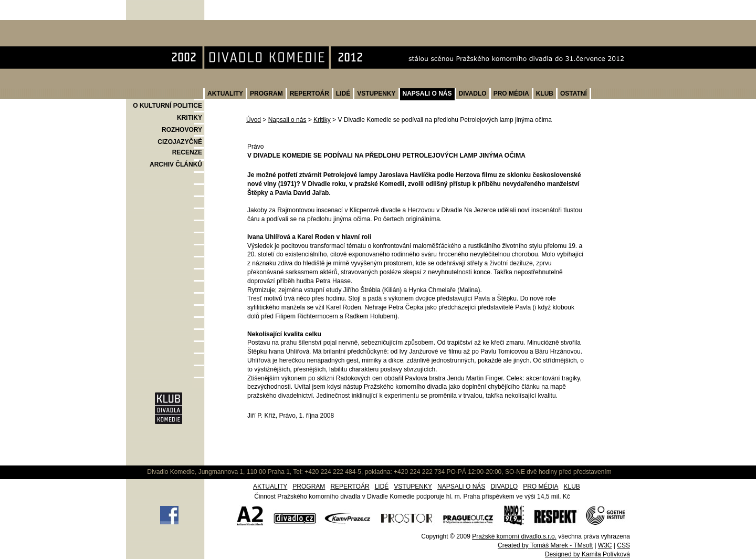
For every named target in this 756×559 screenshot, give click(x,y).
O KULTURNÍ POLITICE (167, 106)
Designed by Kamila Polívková (587, 554)
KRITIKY (190, 118)
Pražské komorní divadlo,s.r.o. (514, 536)
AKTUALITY (225, 94)
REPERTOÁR (309, 94)
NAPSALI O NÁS (427, 94)
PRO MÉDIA (511, 94)
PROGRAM (266, 94)
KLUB (545, 94)
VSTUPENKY (376, 94)
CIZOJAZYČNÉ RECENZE (180, 147)
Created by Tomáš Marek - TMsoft (545, 545)
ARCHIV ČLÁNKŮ (176, 164)
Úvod (254, 120)
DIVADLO (473, 94)
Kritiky (322, 120)
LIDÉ (343, 94)
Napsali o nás (287, 120)
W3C (605, 545)
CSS (623, 545)
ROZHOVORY (182, 130)
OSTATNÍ (574, 94)
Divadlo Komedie (159, 25)
